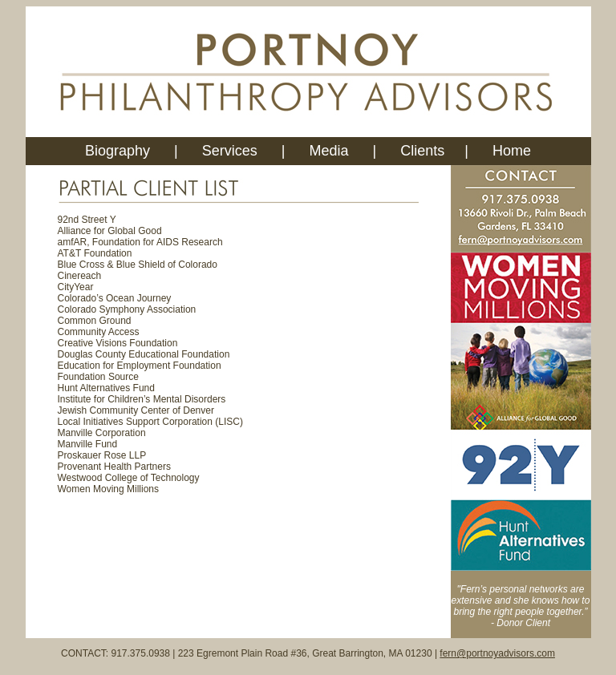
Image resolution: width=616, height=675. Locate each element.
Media (329, 151)
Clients (422, 151)
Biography (118, 151)
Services (232, 151)
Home (512, 151)
